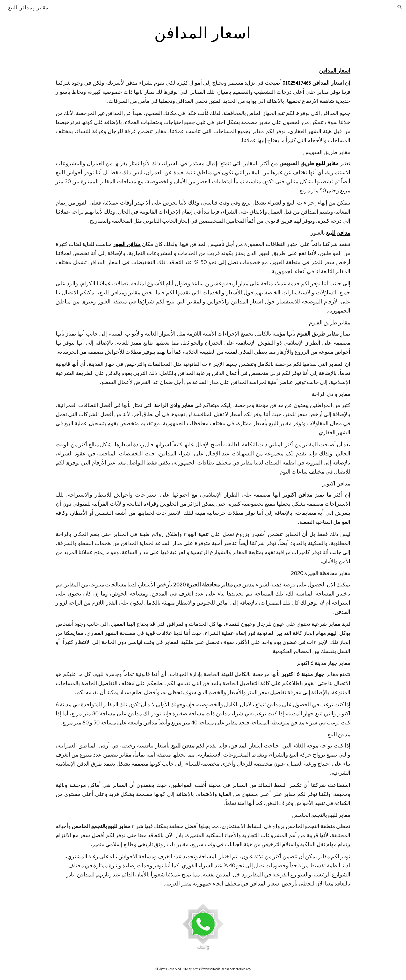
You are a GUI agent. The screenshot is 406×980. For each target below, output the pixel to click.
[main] (203, 32)
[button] (400, 7)
